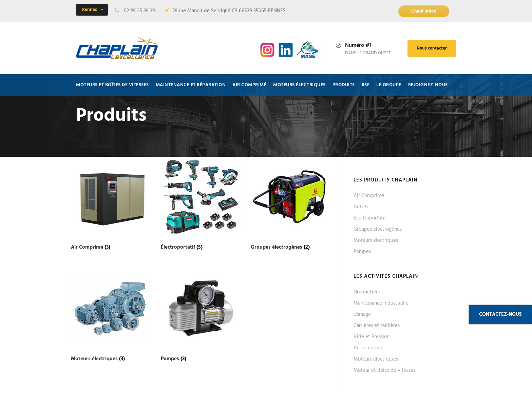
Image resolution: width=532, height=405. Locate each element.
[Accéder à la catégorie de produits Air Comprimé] (111, 205)
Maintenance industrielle (381, 303)
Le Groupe (389, 85)
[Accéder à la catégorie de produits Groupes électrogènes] (291, 205)
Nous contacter (432, 48)
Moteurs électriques (299, 85)
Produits (344, 85)
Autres (361, 207)
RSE (366, 85)
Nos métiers (367, 292)
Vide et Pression (372, 337)
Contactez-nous (500, 314)
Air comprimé (249, 85)
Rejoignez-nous (428, 85)
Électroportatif (370, 218)
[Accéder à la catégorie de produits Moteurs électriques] (111, 316)
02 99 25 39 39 (139, 11)
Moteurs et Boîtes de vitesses (112, 85)
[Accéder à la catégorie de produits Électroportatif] (201, 205)
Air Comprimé (369, 196)
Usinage (362, 314)
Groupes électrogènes (378, 229)
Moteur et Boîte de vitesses (384, 370)
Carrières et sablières (377, 326)
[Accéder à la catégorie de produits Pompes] (201, 316)
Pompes (362, 252)
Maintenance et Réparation (191, 85)
